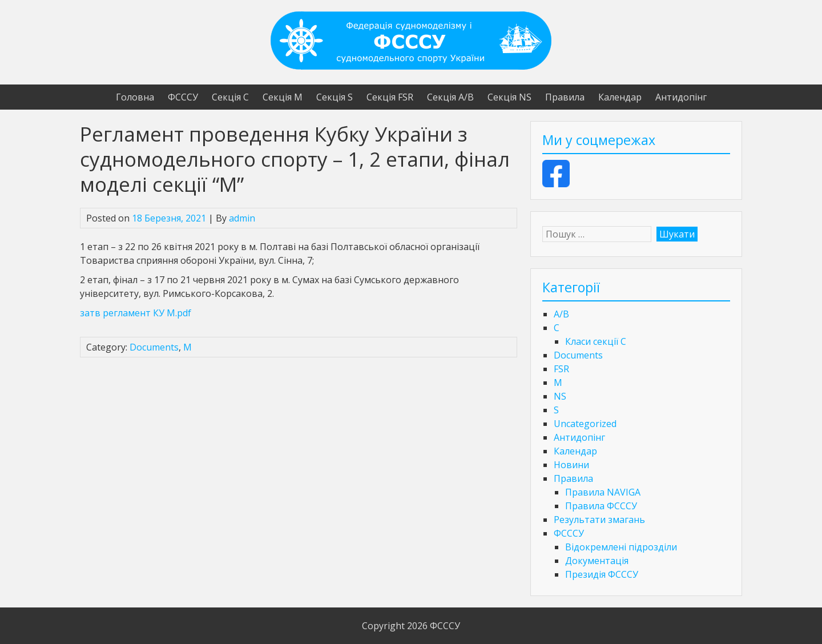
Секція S (335, 97)
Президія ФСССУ (602, 574)
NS (560, 396)
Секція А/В (450, 97)
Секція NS (509, 97)
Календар (620, 97)
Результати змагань (599, 520)
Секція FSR (390, 97)
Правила (565, 97)
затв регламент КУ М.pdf (136, 313)
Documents (154, 347)
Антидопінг (681, 97)
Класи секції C (596, 341)
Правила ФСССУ (601, 506)
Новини (571, 465)
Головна (135, 97)
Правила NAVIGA (603, 492)
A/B (561, 314)
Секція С (230, 97)
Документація (597, 561)
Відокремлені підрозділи (621, 547)
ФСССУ (183, 97)
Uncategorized (585, 424)
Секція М (283, 97)
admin (242, 218)
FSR (561, 369)
